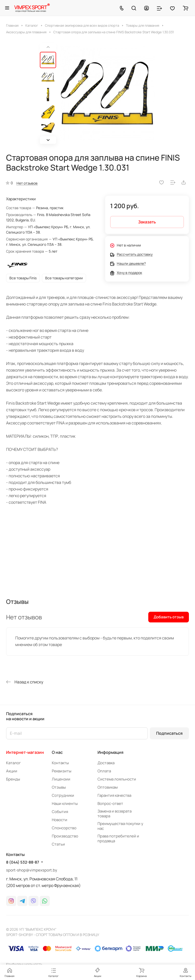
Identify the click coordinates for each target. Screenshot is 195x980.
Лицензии (61, 779)
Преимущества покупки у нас (120, 826)
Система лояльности (117, 779)
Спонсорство (64, 828)
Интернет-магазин (25, 752)
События (60, 812)
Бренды (13, 779)
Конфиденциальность (24, 964)
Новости (60, 820)
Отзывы (59, 787)
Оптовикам (108, 787)
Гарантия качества (114, 795)
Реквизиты (62, 771)
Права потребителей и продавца (118, 838)
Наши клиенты (65, 803)
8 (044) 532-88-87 (23, 862)
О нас (57, 752)
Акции (12, 771)
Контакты (60, 763)
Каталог (13, 763)
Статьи (58, 844)
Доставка (106, 763)
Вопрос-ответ (110, 803)
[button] (48, 140)
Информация (110, 752)
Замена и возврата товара (115, 814)
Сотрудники (63, 795)
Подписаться (169, 733)
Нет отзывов (27, 183)
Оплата (104, 771)
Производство (65, 836)
